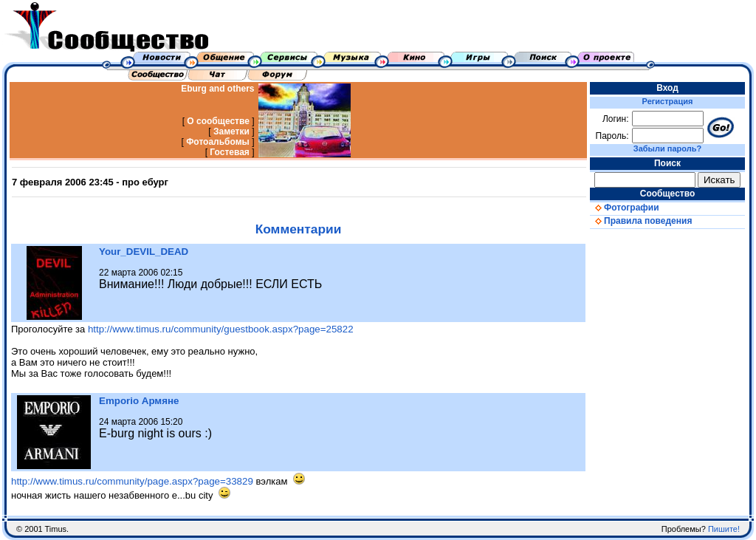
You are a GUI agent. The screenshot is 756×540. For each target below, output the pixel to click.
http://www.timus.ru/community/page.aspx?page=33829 (132, 481)
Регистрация (668, 101)
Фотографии (625, 208)
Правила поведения (641, 221)
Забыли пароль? (667, 148)
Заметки (231, 131)
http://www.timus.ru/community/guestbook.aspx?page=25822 (221, 329)
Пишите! (724, 529)
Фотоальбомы (218, 142)
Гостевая (230, 152)
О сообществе (218, 121)
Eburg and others (217, 89)
